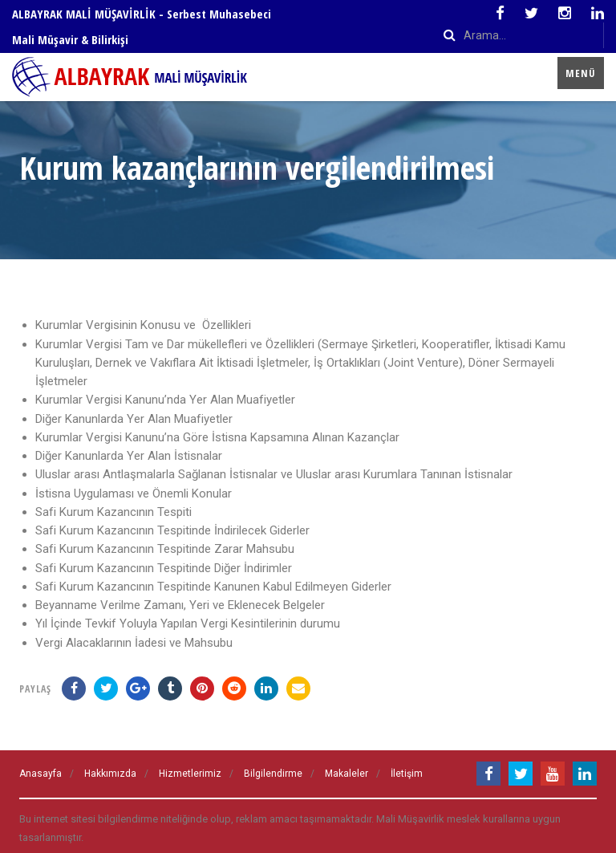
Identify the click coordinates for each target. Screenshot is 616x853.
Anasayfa (41, 774)
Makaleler (346, 774)
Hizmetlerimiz (190, 774)
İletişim (407, 774)
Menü (581, 73)
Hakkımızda (110, 774)
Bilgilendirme (273, 774)
